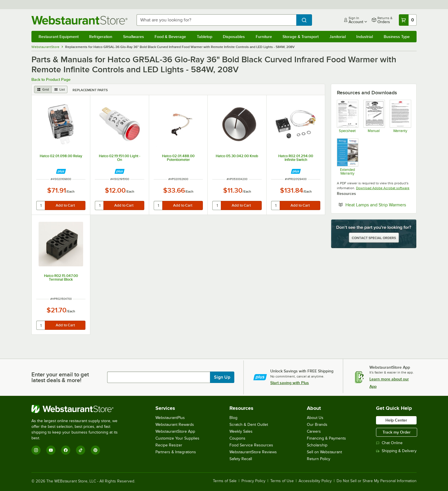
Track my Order (397, 432)
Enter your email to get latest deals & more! (60, 377)
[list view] (59, 89)
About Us (315, 418)
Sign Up (222, 377)
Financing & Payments (326, 438)
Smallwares (134, 37)
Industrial (365, 37)
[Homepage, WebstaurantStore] (79, 20)
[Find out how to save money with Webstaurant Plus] (61, 171)
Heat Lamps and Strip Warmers (378, 205)
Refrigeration (101, 37)
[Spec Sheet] (347, 116)
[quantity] (41, 205)
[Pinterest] (95, 450)
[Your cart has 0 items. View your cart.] (408, 20)
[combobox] (217, 20)
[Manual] (374, 116)
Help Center (396, 420)
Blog (233, 418)
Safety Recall (241, 459)
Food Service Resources (251, 445)
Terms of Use (282, 481)
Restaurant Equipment (59, 37)
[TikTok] (81, 450)
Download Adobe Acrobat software (383, 188)
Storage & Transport (301, 37)
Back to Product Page (51, 79)
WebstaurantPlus (170, 418)
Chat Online (389, 443)
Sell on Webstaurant (324, 452)
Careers (314, 431)
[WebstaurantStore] (78, 409)
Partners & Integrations (176, 452)
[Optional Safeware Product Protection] (347, 157)
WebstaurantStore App (175, 431)
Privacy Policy (253, 481)
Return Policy (319, 459)
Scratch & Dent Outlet (249, 425)
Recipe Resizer (169, 445)
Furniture (264, 37)
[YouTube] (51, 450)
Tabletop (205, 37)
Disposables (234, 37)
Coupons (237, 438)
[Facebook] (66, 450)
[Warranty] (400, 116)
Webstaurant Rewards (175, 425)
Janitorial (338, 37)
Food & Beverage (170, 37)
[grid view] (43, 89)
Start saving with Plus (290, 383)
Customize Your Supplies (177, 438)
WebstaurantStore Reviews (253, 452)
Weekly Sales (241, 431)
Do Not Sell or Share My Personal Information (377, 481)
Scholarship (317, 445)
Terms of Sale (225, 481)
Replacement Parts (90, 90)
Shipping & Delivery (396, 451)
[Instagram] (36, 450)
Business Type (397, 37)
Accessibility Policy (315, 481)
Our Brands (317, 425)
